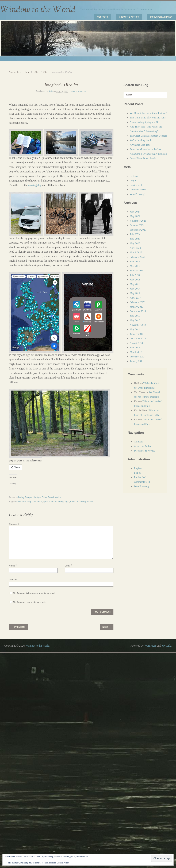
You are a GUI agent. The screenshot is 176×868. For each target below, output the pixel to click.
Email (68, 566)
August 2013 (136, 343)
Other (37, 72)
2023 (46, 72)
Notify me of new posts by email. (29, 602)
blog (29, 502)
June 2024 (135, 212)
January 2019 (137, 271)
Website (13, 579)
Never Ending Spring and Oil (145, 122)
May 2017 (135, 293)
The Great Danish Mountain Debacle (148, 136)
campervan (37, 502)
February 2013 (137, 357)
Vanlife (58, 497)
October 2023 (137, 225)
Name (13, 566)
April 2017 (135, 298)
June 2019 (135, 261)
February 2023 (137, 257)
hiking (61, 502)
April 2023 (135, 248)
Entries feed (136, 185)
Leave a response (78, 91)
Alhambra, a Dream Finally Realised (148, 154)
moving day (35, 185)
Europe (28, 497)
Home (27, 72)
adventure (21, 502)
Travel (51, 497)
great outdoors (50, 502)
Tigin (67, 502)
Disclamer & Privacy (161, 17)
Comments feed (138, 190)
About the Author (129, 17)
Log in (133, 180)
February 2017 (137, 302)
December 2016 (138, 311)
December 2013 (138, 338)
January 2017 (137, 307)
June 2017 (135, 289)
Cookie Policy (63, 863)
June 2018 (135, 280)
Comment (14, 524)
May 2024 (135, 216)
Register (134, 176)
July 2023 (135, 234)
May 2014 (135, 329)
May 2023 (135, 243)
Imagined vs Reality (61, 85)
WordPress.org (137, 194)
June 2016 (135, 316)
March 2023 (136, 252)
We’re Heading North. (141, 140)
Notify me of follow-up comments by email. (34, 593)
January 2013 (137, 361)
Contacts (102, 17)
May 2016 (135, 320)
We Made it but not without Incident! (148, 113)
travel (73, 502)
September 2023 (138, 230)
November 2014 (138, 325)
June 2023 (135, 239)
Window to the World (38, 10)
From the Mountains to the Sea (145, 149)
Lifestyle (37, 497)
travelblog (81, 502)
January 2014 (137, 334)
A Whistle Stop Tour (140, 145)
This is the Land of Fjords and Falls (148, 118)
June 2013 (135, 348)
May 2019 (135, 266)
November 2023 (138, 221)
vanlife (90, 502)
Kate (51, 91)
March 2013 (136, 352)
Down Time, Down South (143, 158)
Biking (21, 497)
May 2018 (135, 284)
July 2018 (135, 275)
